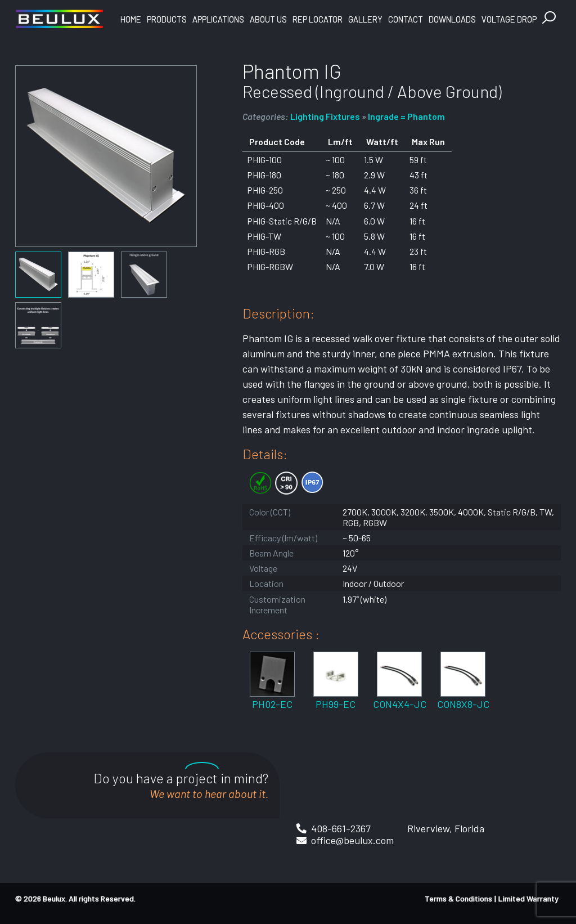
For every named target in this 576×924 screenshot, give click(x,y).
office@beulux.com (352, 840)
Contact (406, 19)
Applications (218, 19)
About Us (268, 19)
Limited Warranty (528, 898)
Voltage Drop (509, 19)
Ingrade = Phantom (406, 116)
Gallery (365, 19)
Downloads (452, 19)
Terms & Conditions (458, 898)
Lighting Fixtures (325, 116)
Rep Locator (318, 19)
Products (167, 19)
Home (131, 19)
